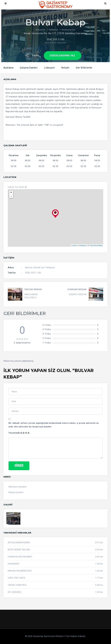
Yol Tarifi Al (21, 187)
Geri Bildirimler (84, 68)
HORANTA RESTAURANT (20, 557)
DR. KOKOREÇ (15, 592)
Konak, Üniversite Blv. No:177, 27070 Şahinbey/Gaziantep (56, 33)
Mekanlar (53, 30)
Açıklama (8, 68)
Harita (11, 187)
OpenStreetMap (96, 245)
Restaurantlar (69, 30)
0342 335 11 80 (33, 273)
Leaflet (74, 245)
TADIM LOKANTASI (17, 585)
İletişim (65, 68)
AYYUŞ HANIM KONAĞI (19, 543)
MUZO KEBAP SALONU (19, 550)
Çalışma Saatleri (29, 68)
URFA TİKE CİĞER (16, 578)
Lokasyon (49, 68)
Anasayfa (40, 30)
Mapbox (83, 245)
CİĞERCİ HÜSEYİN (78, 294)
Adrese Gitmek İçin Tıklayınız (40, 268)
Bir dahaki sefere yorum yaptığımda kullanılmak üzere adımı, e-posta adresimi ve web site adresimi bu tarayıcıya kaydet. (54, 425)
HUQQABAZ (14, 564)
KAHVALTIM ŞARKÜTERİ (20, 571)
